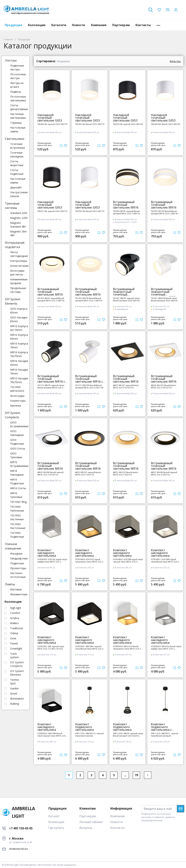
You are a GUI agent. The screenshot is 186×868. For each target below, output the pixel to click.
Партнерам (121, 25)
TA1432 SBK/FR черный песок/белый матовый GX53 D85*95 (126, 299)
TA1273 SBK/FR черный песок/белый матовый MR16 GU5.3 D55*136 (51, 386)
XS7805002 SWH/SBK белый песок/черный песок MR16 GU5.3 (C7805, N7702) (52, 735)
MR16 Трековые (16, 495)
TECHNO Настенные (17, 517)
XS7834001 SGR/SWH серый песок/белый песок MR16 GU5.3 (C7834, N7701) (165, 561)
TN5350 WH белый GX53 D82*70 (90, 211)
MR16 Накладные (17, 473)
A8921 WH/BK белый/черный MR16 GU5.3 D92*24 (164, 474)
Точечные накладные (17, 154)
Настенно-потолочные (18, 575)
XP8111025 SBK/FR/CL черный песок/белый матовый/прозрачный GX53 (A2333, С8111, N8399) (166, 735)
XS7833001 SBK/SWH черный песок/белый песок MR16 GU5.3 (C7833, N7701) (89, 648)
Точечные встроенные (18, 146)
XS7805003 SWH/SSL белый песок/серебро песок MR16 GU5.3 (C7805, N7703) (166, 648)
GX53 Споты (18, 449)
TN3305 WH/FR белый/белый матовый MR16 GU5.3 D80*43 (164, 212)
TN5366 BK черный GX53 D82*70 (52, 124)
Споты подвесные (17, 172)
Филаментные (19, 594)
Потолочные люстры (18, 76)
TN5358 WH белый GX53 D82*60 (166, 124)
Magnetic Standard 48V (18, 225)
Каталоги (59, 25)
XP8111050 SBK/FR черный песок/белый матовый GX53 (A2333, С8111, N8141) (128, 735)
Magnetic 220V (19, 218)
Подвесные (17, 563)
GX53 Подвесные (17, 442)
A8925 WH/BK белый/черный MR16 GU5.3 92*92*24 (50, 474)
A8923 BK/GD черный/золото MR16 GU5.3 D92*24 (88, 474)
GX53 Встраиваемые (19, 424)
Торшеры (16, 123)
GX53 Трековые (16, 455)
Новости (78, 25)
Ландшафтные (19, 558)
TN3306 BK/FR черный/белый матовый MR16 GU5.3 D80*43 (127, 212)
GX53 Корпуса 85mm (19, 311)
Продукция (13, 25)
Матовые (16, 589)
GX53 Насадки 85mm (19, 319)
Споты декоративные (19, 107)
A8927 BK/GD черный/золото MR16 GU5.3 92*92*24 (126, 386)
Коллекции (37, 25)
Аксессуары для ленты (17, 273)
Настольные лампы (18, 129)
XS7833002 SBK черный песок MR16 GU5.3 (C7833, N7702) (51, 648)
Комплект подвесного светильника (84, 727)
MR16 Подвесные (17, 481)
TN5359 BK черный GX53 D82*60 (128, 124)
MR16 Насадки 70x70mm (19, 380)
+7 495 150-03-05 (21, 828)
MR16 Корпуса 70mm (19, 345)
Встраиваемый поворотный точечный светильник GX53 (163, 292)
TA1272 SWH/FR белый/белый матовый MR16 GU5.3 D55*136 (89, 386)
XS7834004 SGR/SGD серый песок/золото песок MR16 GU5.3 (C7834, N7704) (89, 561)
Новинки (63, 61)
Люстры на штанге (17, 85)
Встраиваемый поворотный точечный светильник (124, 292)
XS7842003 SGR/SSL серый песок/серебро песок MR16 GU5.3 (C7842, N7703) (52, 561)
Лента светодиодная (19, 254)
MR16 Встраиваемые (19, 464)
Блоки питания (19, 266)
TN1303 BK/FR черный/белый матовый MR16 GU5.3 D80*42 (51, 299)
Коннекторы (18, 401)
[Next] (148, 775)
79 (136, 775)
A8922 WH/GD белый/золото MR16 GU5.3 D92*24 (126, 474)
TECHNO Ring (18, 502)
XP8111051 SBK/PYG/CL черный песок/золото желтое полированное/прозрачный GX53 (90, 735)
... (125, 775)
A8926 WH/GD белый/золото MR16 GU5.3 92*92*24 (163, 386)
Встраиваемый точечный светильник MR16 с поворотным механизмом (51, 379)
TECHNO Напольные (17, 509)
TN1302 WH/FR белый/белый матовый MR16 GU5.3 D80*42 (89, 299)
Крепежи (16, 406)
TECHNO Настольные (18, 526)
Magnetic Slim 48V (18, 233)
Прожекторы (18, 568)
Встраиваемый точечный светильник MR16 (126, 205)
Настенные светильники (18, 116)
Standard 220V (19, 213)
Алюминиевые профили (19, 281)
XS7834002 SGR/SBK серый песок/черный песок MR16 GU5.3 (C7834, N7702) (128, 561)
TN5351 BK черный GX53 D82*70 (52, 211)
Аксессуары (17, 396)
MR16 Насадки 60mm (19, 363)
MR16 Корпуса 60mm (19, 337)
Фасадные (16, 553)
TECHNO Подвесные (17, 535)
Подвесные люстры (17, 67)
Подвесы (16, 92)
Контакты (143, 25)
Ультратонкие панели (19, 194)
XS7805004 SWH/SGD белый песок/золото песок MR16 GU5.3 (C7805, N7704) (127, 648)
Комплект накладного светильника (47, 553)
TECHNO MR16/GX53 (17, 389)
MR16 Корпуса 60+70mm (19, 328)
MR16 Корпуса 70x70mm (19, 354)
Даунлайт (16, 187)
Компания (99, 25)
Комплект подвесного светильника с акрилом (161, 727)
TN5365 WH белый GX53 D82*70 (90, 124)
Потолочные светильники (18, 98)
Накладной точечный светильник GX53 (50, 118)
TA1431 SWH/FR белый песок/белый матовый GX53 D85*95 (164, 299)
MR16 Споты (18, 488)
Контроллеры (19, 261)
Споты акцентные (17, 163)
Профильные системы (18, 290)
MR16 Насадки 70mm (19, 372)
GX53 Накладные (17, 433)
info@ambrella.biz (19, 849)
